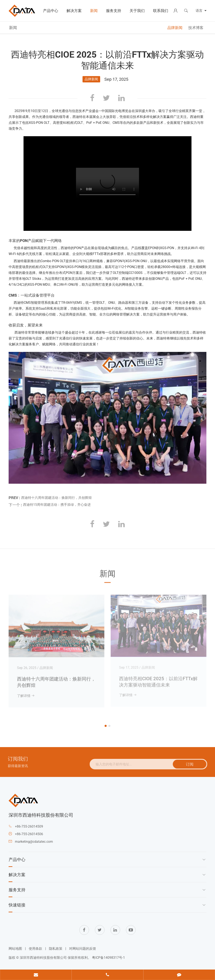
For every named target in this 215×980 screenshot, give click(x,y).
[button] (106, 726)
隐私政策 (56, 949)
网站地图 (15, 949)
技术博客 (196, 28)
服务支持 (114, 11)
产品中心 (51, 11)
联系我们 (161, 11)
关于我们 (137, 11)
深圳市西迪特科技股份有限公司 (43, 958)
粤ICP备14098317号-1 (108, 958)
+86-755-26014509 (29, 826)
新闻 (94, 11)
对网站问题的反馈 (83, 949)
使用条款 (35, 949)
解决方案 (74, 11)
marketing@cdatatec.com (34, 842)
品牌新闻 (175, 28)
